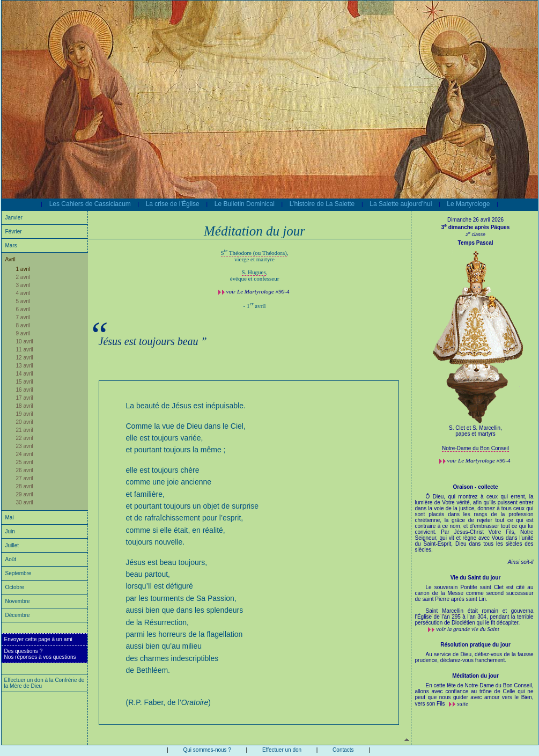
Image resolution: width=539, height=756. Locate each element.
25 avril (25, 462)
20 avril (25, 422)
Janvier (14, 218)
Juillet (12, 545)
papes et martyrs (475, 434)
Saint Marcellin (445, 611)
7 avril (23, 317)
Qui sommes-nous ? (207, 750)
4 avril (23, 293)
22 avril (25, 438)
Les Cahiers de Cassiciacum (90, 204)
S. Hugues (254, 272)
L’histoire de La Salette (322, 204)
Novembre (18, 601)
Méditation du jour (475, 676)
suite (463, 703)
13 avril (25, 366)
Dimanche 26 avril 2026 (475, 220)
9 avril (23, 333)
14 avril (25, 374)
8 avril (23, 325)
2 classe (475, 234)
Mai (10, 518)
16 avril (25, 390)
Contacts (343, 750)
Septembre (19, 573)
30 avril (25, 502)
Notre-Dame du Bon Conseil (475, 448)
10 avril (25, 342)
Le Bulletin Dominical (245, 204)
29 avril (25, 494)
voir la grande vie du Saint (468, 629)
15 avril (25, 382)
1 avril (23, 269)
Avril (10, 259)
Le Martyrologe (468, 204)
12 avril (25, 358)
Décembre (18, 615)
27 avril (25, 478)
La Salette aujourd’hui (401, 204)
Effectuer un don (282, 750)
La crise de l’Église (173, 204)
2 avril (23, 277)
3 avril (23, 285)
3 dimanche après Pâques (475, 227)
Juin (10, 531)
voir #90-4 (258, 291)
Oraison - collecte (476, 487)
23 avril (25, 446)
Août (11, 559)
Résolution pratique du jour (475, 645)
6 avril (23, 309)
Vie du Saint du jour (476, 578)
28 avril (25, 486)
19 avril (25, 414)
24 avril (25, 454)
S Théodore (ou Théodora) (254, 253)
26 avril (25, 470)
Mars (11, 245)
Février (14, 232)
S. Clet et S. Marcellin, (475, 428)
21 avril (25, 430)
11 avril (25, 350)
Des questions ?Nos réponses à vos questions (40, 654)
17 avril (25, 398)
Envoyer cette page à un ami (38, 639)
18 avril (25, 406)
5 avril (23, 301)
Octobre (15, 587)
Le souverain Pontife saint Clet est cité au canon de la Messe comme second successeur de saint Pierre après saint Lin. (474, 596)
